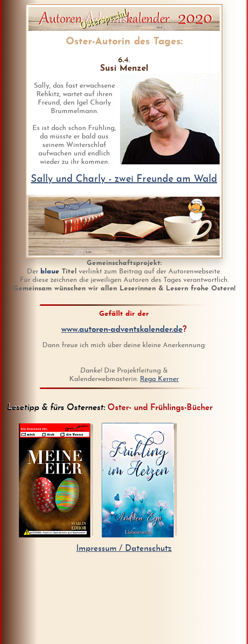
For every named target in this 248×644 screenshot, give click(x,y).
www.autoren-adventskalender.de (122, 329)
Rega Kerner (159, 379)
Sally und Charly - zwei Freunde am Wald (124, 179)
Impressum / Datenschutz (124, 549)
